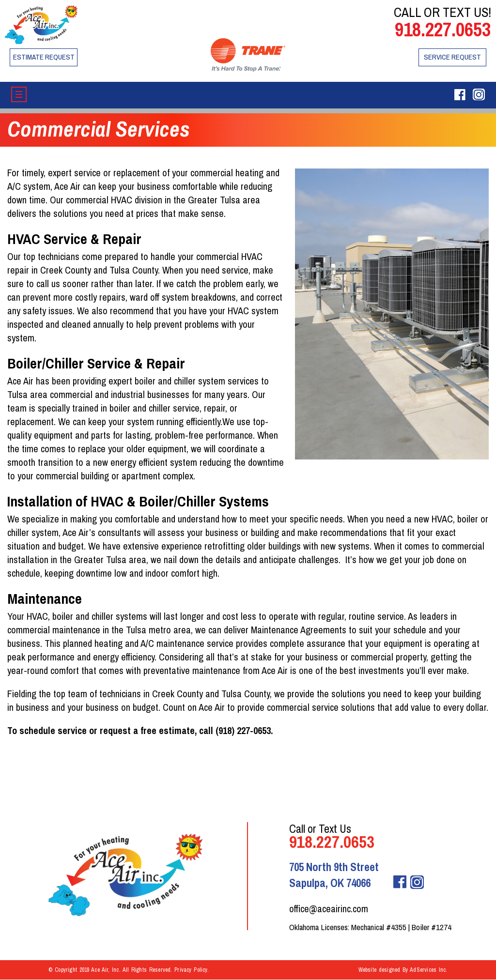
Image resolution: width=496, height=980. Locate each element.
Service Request (452, 57)
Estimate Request (44, 57)
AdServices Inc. (429, 970)
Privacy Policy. (192, 970)
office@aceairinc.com (329, 909)
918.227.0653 (443, 29)
